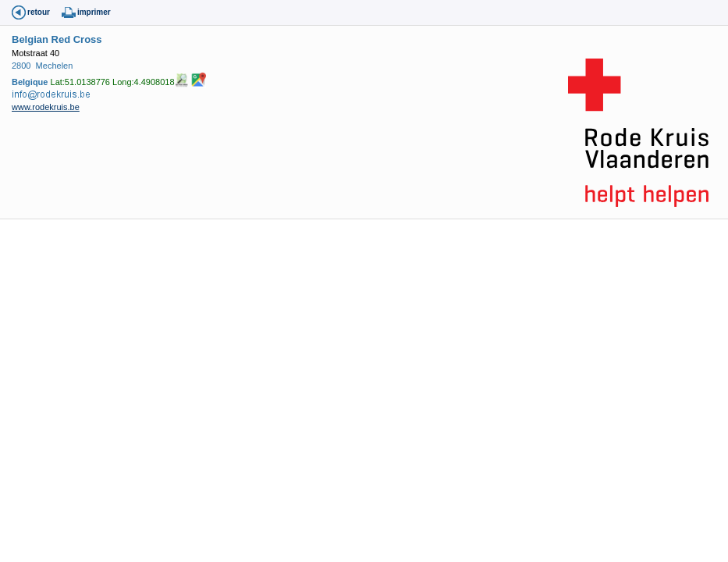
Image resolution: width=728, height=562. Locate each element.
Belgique (30, 81)
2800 (21, 66)
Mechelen (55, 66)
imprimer (94, 12)
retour (39, 12)
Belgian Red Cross (57, 39)
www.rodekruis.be (46, 107)
